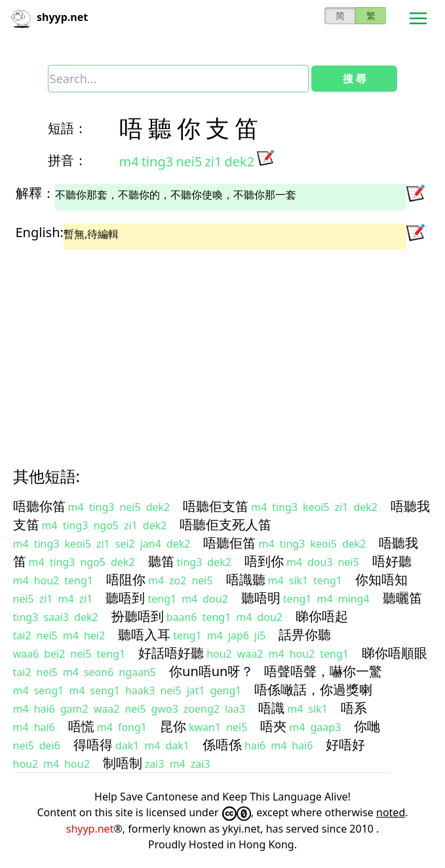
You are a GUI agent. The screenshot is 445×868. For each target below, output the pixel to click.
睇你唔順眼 (395, 653)
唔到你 (264, 561)
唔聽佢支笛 (216, 506)
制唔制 (123, 763)
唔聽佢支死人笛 (225, 524)
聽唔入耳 (144, 634)
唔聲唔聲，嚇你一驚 (323, 671)
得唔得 (93, 745)
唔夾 (273, 726)
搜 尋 (355, 79)
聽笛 (161, 561)
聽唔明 (261, 598)
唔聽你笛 (39, 506)
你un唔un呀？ (211, 671)
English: (40, 232)
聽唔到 (125, 598)
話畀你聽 (305, 634)
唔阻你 (126, 579)
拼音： (68, 160)
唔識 (271, 708)
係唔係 (222, 745)
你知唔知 (381, 579)
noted (391, 812)
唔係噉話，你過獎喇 (313, 689)
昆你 (173, 726)
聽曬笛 (402, 598)
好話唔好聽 (171, 653)
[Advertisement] (223, 347)
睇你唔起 (322, 616)
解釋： (35, 193)
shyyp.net (90, 829)
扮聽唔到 (138, 616)
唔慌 (81, 726)
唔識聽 (246, 579)
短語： (68, 128)
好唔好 (345, 745)
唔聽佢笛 (229, 543)
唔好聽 (392, 561)
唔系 (354, 708)
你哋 (367, 726)
